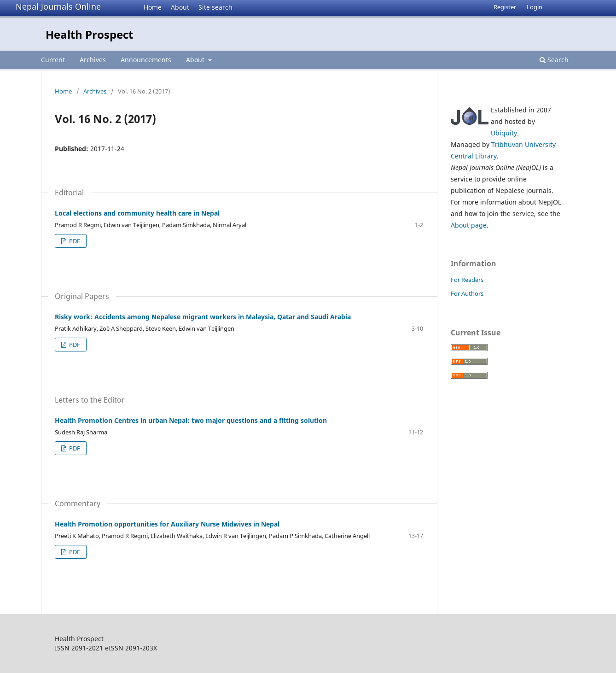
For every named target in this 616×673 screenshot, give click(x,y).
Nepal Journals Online (58, 6)
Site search (215, 7)
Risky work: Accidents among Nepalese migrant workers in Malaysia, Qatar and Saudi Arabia (203, 317)
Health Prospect (89, 34)
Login (535, 7)
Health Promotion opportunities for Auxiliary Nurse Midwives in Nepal (167, 524)
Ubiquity (504, 133)
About (180, 7)
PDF (74, 241)
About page (469, 225)
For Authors (467, 293)
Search (554, 60)
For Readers (467, 280)
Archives (93, 60)
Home (153, 7)
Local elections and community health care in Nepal (137, 213)
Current (53, 60)
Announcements (146, 60)
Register (505, 7)
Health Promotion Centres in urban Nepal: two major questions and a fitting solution (191, 420)
